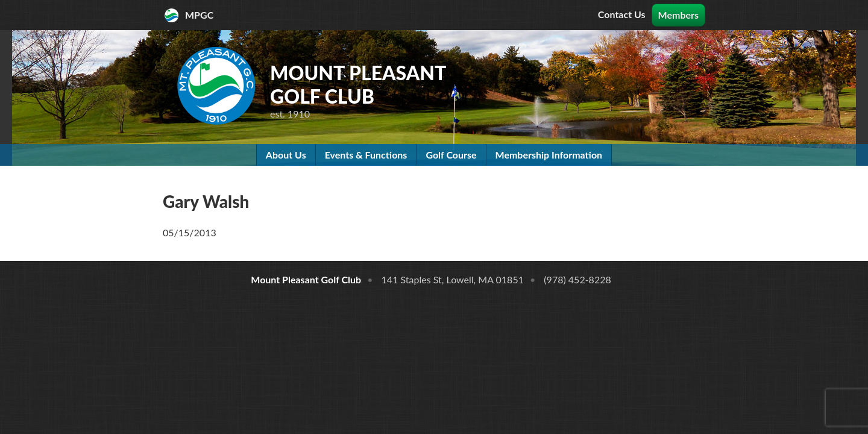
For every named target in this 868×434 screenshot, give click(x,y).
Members (678, 15)
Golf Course (451, 155)
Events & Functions (366, 155)
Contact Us (622, 14)
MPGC (199, 15)
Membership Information (549, 155)
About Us (286, 155)
